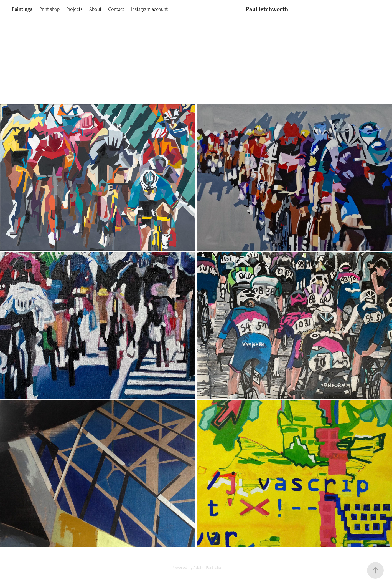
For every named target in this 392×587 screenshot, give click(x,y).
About (95, 9)
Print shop (49, 9)
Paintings (22, 9)
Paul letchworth (267, 9)
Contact (116, 9)
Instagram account (149, 9)
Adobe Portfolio (207, 567)
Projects (74, 9)
